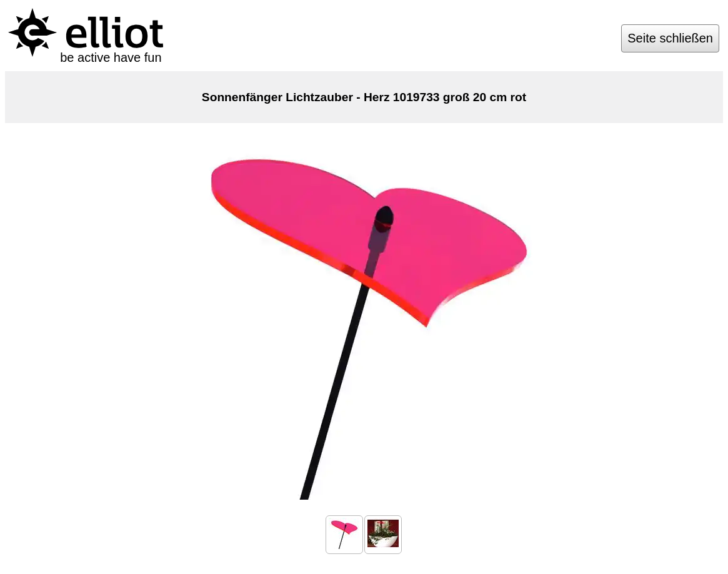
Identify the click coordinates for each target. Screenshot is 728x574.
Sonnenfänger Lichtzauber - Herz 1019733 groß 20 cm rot (364, 97)
